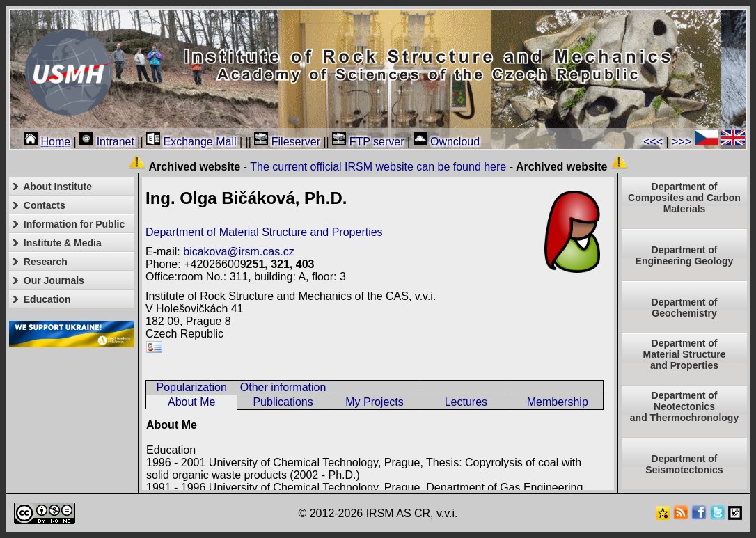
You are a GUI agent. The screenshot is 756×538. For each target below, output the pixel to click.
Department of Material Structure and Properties (264, 232)
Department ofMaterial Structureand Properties (684, 354)
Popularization (191, 387)
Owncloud (447, 142)
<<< (653, 142)
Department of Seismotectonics (684, 464)
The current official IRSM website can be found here (378, 167)
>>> (682, 142)
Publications (283, 402)
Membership (558, 402)
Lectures (466, 402)
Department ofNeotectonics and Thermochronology (684, 406)
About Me (191, 402)
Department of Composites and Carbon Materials (684, 198)
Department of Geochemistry (685, 308)
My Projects (375, 402)
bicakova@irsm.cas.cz (238, 252)
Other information (283, 387)
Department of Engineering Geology (685, 255)
